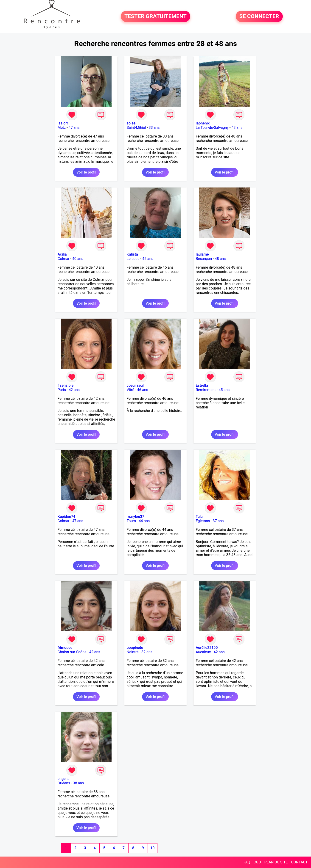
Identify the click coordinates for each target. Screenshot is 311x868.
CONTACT (299, 862)
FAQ (247, 862)
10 (152, 848)
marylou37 (135, 517)
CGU (257, 862)
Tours (131, 521)
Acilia (62, 254)
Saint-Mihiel (136, 128)
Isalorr (63, 123)
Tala (199, 517)
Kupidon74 (66, 517)
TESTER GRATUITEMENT (155, 17)
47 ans (74, 128)
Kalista (132, 254)
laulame (202, 254)
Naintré (133, 652)
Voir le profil (86, 172)
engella (64, 779)
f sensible (66, 385)
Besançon (204, 259)
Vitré (130, 390)
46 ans (143, 390)
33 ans (154, 128)
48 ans (237, 128)
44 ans (144, 521)
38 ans (78, 783)
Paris (62, 390)
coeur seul (135, 385)
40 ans (78, 259)
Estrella (202, 385)
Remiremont (206, 390)
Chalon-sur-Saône (72, 652)
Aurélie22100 (207, 648)
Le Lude (133, 259)
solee (131, 123)
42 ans (74, 390)
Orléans (64, 783)
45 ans (148, 259)
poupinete (135, 648)
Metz (62, 128)
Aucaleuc (203, 652)
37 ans (218, 521)
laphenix (203, 123)
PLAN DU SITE (276, 862)
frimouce (65, 648)
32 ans (147, 652)
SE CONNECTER (259, 17)
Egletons (203, 521)
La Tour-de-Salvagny (212, 128)
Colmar (64, 259)
